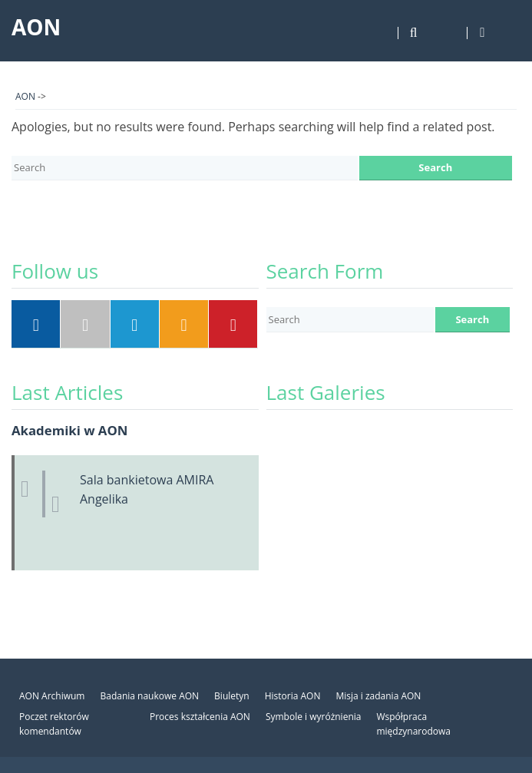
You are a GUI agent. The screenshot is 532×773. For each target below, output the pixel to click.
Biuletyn (232, 696)
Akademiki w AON (69, 430)
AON (36, 27)
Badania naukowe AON (149, 696)
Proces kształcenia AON (200, 717)
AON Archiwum (52, 696)
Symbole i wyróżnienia (314, 717)
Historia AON (293, 696)
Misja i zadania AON (378, 696)
